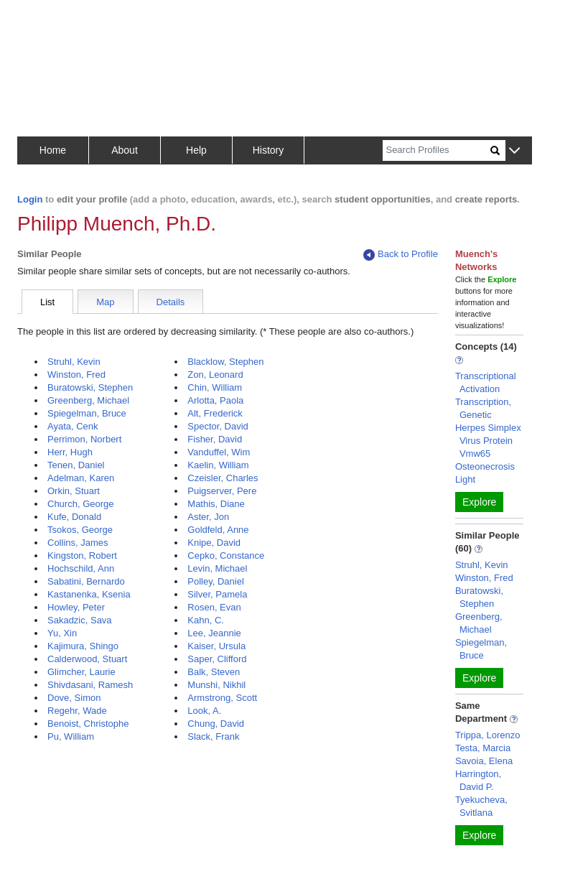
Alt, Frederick (215, 413)
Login (30, 199)
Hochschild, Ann (81, 568)
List (47, 302)
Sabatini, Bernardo (86, 581)
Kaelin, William (218, 465)
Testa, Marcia (483, 748)
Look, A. (204, 711)
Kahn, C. (206, 620)
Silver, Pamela (217, 594)
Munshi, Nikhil (216, 685)
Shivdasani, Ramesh (90, 685)
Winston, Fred (76, 375)
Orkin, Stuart (74, 491)
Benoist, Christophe (88, 724)
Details (171, 302)
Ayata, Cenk (73, 426)
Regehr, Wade (77, 711)
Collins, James (78, 543)
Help (196, 150)
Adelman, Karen (81, 478)
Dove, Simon (74, 698)
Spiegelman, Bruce (87, 413)
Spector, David (218, 426)
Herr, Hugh (70, 452)
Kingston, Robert (82, 555)
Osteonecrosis (485, 466)
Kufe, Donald (74, 517)
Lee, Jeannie (214, 633)
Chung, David (216, 724)
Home (53, 150)
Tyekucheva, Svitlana (481, 806)
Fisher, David (215, 439)
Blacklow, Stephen (225, 362)
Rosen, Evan (214, 607)
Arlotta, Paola (215, 400)
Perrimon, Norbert (84, 439)
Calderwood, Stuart (87, 659)
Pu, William (71, 736)
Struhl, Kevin (74, 362)
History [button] (269, 150)
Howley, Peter (76, 607)
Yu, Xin (62, 633)
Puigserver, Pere (222, 491)
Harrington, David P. (478, 780)
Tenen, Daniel (76, 465)
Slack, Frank (213, 736)
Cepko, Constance (226, 555)
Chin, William (215, 387)
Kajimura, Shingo (83, 646)
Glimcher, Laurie (81, 672)
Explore (479, 502)
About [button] (125, 150)
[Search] (437, 150)
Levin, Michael (217, 568)
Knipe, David (214, 543)
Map (105, 302)
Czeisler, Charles (223, 478)
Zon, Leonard (215, 375)
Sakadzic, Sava (80, 620)
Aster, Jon (208, 517)
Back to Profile (401, 255)
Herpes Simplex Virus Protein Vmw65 (488, 441)
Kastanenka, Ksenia (89, 594)
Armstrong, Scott (222, 698)
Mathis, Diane (216, 504)
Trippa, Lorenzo (488, 735)
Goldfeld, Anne (218, 530)
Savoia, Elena (484, 761)
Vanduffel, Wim (219, 452)
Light (465, 479)
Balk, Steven (214, 672)
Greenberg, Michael (88, 400)
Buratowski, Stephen (90, 387)
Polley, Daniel (216, 581)
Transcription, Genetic (483, 408)
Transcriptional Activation (486, 382)
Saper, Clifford (217, 659)
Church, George (81, 504)
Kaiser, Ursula (216, 646)
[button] (514, 151)
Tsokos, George (80, 530)
